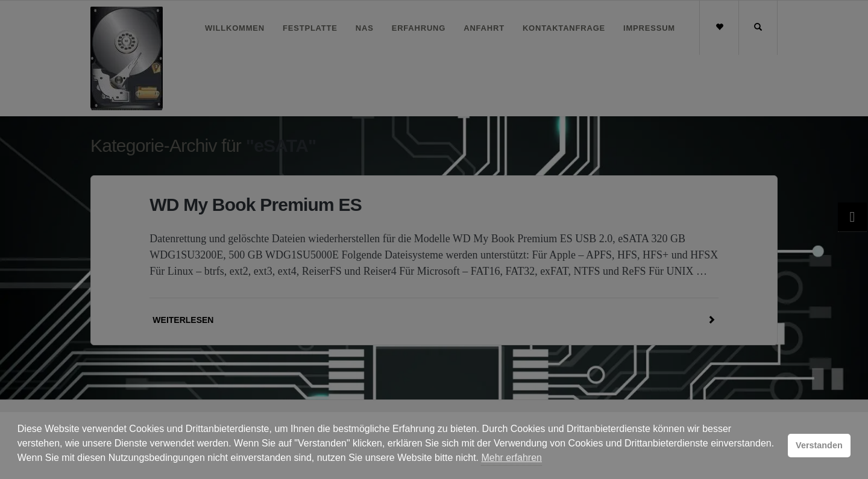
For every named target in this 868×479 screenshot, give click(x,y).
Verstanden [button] (819, 445)
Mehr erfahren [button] (511, 458)
